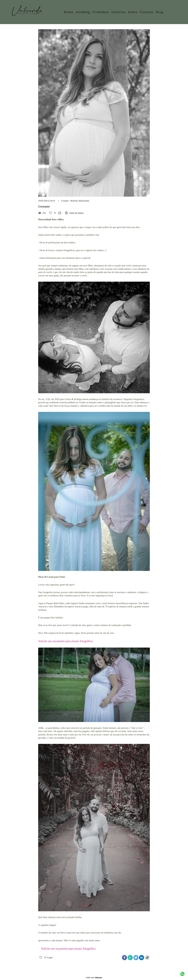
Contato (147, 12)
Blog (160, 12)
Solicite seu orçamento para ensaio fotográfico (66, 641)
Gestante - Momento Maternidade (75, 201)
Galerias (119, 12)
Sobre (133, 12)
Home (69, 12)
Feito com (94, 978)
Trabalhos (101, 12)
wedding (83, 12)
